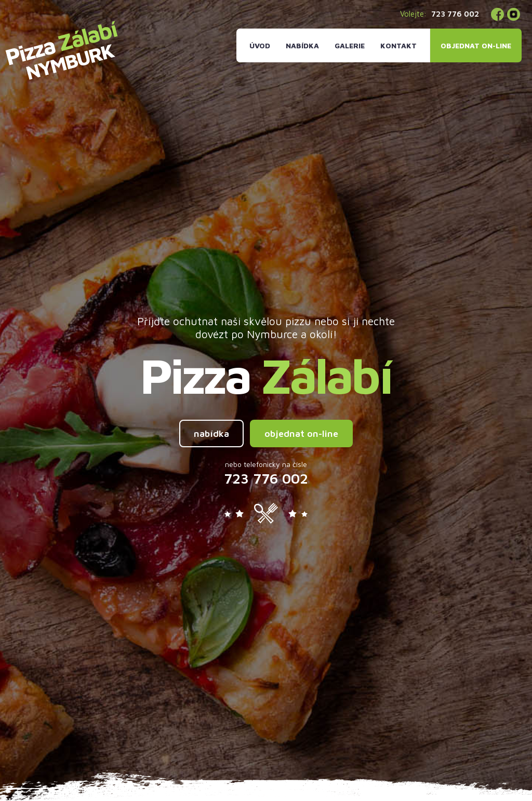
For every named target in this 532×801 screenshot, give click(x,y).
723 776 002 (455, 14)
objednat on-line (301, 433)
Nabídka (302, 45)
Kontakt (398, 45)
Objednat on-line (476, 45)
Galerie (350, 45)
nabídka (211, 433)
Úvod (260, 45)
